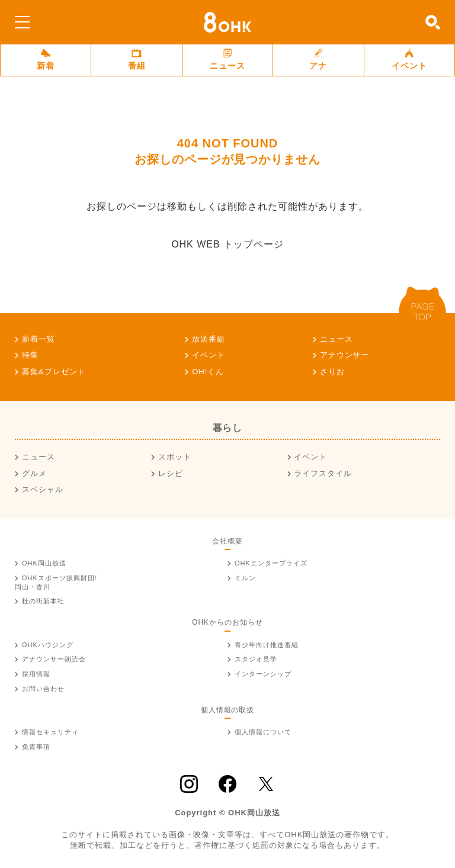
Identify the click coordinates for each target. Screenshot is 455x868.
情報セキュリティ (50, 732)
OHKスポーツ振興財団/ (56, 582)
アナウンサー (345, 355)
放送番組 (209, 339)
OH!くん (208, 372)
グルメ (34, 473)
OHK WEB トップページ (227, 244)
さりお (332, 372)
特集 (30, 355)
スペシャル (43, 489)
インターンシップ (263, 674)
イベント (409, 60)
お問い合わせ (43, 689)
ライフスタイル (323, 473)
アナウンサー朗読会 (54, 659)
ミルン (245, 578)
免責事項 (36, 747)
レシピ (171, 473)
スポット (175, 457)
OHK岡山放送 (44, 563)
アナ (318, 60)
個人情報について (263, 732)
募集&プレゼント (54, 372)
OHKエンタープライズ (271, 563)
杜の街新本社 (43, 601)
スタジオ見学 (256, 659)
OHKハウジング (48, 645)
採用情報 (36, 674)
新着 (46, 60)
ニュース (227, 60)
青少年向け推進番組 (267, 645)
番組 (137, 60)
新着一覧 (39, 339)
